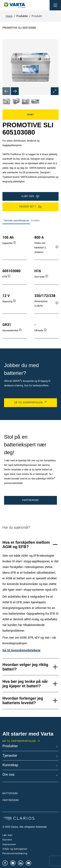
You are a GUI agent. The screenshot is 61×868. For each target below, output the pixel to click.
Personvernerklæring (15, 854)
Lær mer (7, 835)
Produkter (10, 746)
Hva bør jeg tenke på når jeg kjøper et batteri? (25, 684)
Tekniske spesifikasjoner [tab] (16, 221)
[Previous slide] (6, 91)
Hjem (9, 16)
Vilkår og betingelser (15, 849)
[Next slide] (15, 91)
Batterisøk (10, 793)
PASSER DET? (31, 207)
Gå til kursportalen (28, 403)
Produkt (37, 16)
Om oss (9, 775)
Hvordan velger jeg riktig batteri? (25, 667)
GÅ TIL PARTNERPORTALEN (19, 741)
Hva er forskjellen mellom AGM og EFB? (26, 545)
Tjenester (10, 756)
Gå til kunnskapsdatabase (21, 650)
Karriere (7, 840)
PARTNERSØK (30, 500)
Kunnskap (10, 765)
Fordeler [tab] (35, 221)
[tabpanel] (30, 284)
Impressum (9, 844)
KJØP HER (30, 196)
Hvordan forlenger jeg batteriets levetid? (23, 701)
